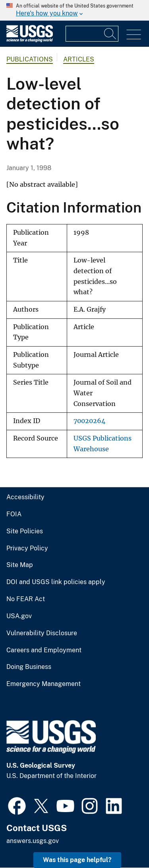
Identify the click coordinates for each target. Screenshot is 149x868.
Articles (79, 59)
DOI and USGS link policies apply (56, 582)
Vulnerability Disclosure (42, 633)
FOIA (14, 514)
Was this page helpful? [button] (77, 860)
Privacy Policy (27, 548)
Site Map (20, 565)
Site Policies (25, 531)
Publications (30, 59)
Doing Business (29, 667)
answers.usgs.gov (33, 841)
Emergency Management (44, 684)
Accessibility (25, 497)
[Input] (92, 34)
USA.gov (19, 616)
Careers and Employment (44, 650)
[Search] (110, 34)
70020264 (89, 421)
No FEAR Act (26, 599)
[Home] (30, 40)
